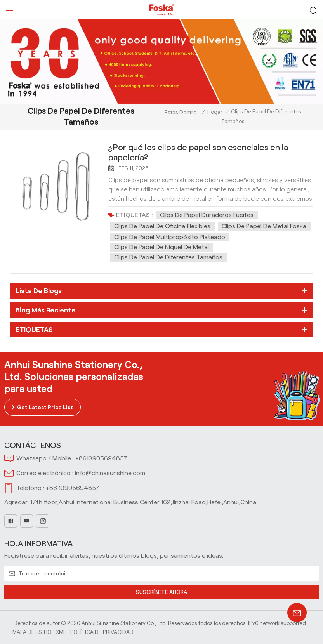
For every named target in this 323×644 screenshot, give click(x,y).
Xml (61, 632)
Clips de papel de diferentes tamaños (168, 257)
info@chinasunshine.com (110, 473)
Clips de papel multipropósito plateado (170, 237)
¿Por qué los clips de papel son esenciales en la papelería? (198, 152)
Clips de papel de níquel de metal (161, 247)
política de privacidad (102, 632)
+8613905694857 (101, 458)
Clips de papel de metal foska (264, 226)
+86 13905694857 (73, 488)
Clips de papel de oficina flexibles (162, 226)
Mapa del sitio (32, 632)
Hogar (215, 112)
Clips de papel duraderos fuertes (207, 215)
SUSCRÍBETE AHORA (162, 592)
